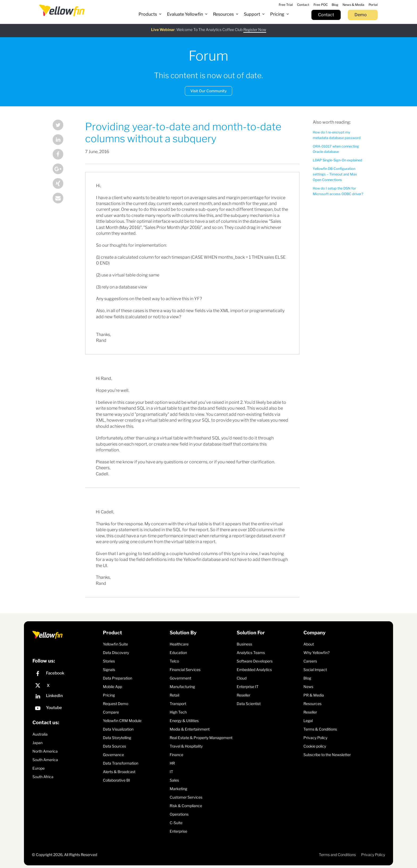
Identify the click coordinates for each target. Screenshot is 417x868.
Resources (312, 704)
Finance (176, 755)
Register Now (255, 27)
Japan (37, 743)
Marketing (178, 789)
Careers (310, 661)
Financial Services (185, 670)
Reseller (243, 695)
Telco (174, 661)
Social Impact (315, 670)
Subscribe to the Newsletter (327, 755)
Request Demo (116, 704)
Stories (109, 661)
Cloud (242, 678)
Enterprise (178, 831)
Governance (113, 755)
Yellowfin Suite (115, 644)
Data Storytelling (117, 738)
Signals (109, 670)
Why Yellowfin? (316, 653)
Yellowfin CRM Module (122, 721)
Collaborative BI (116, 780)
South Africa (43, 777)
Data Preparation (118, 678)
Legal (308, 721)
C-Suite (176, 823)
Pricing (109, 695)
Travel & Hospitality (186, 746)
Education (178, 653)
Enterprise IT (248, 687)
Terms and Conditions (337, 855)
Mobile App (112, 687)
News (308, 687)
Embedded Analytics (254, 670)
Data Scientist (249, 704)
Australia (40, 734)
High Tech (178, 712)
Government (180, 678)
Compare (111, 712)
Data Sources (114, 746)
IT (171, 772)
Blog (307, 678)
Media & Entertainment (190, 729)
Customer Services (186, 797)
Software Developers (255, 661)
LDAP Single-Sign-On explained (337, 160)
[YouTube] (66, 709)
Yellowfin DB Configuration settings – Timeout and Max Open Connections (335, 174)
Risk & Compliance (186, 806)
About (309, 644)
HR (172, 763)
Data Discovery (116, 653)
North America (45, 751)
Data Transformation (121, 763)
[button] (150, 14)
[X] (66, 686)
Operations (179, 814)
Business (244, 644)
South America (45, 760)
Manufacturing (182, 687)
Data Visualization (118, 729)
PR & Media (314, 695)
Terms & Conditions (320, 729)
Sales (174, 780)
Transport (178, 704)
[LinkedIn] (66, 697)
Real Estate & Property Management (201, 738)
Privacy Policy (315, 738)
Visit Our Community (209, 91)
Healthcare (179, 644)
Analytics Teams (251, 653)
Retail (174, 695)
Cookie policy (315, 746)
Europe (39, 768)
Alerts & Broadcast (119, 772)
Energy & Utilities (184, 721)
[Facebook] (66, 674)
